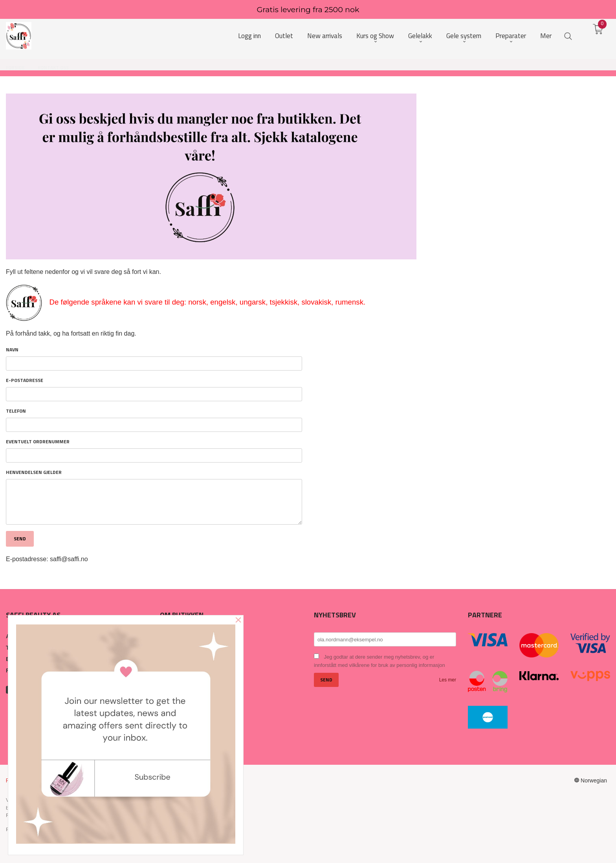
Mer (546, 36)
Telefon (16, 411)
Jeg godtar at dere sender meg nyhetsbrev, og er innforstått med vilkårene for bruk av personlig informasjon (379, 661)
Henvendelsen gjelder (34, 472)
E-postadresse (25, 380)
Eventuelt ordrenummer (38, 442)
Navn (12, 350)
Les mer (448, 680)
